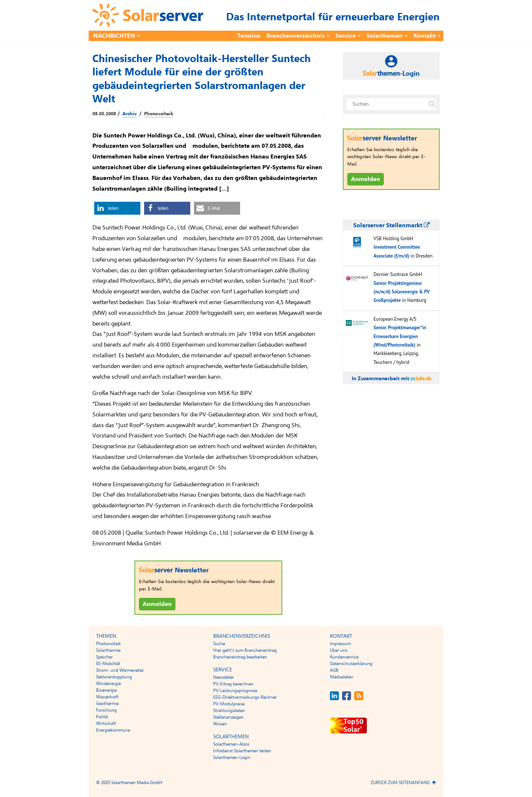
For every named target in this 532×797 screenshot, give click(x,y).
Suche (219, 644)
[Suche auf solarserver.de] (432, 104)
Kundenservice (344, 657)
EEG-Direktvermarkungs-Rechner (245, 697)
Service (346, 36)
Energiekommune (113, 730)
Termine (249, 36)
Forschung (106, 710)
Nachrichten (114, 36)
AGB (334, 670)
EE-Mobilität (108, 664)
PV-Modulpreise (229, 704)
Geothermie (107, 704)
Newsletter (224, 677)
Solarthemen (385, 36)
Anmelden (157, 604)
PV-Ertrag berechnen (233, 684)
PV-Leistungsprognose (235, 691)
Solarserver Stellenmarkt (391, 225)
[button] (117, 208)
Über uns (339, 650)
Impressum (340, 644)
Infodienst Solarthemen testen (242, 751)
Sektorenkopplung (114, 677)
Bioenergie (106, 690)
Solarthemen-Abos (231, 744)
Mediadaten (342, 677)
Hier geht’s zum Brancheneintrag (245, 650)
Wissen (220, 724)
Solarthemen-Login (232, 757)
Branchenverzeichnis (296, 36)
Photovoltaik (159, 114)
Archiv (129, 114)
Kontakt (424, 36)
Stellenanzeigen (228, 717)
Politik (102, 717)
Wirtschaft (106, 723)
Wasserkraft (107, 697)
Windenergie (108, 684)
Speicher (104, 657)
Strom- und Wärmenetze (120, 670)
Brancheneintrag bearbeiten (240, 657)
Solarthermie (108, 650)
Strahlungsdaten (229, 711)
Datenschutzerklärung (351, 664)
